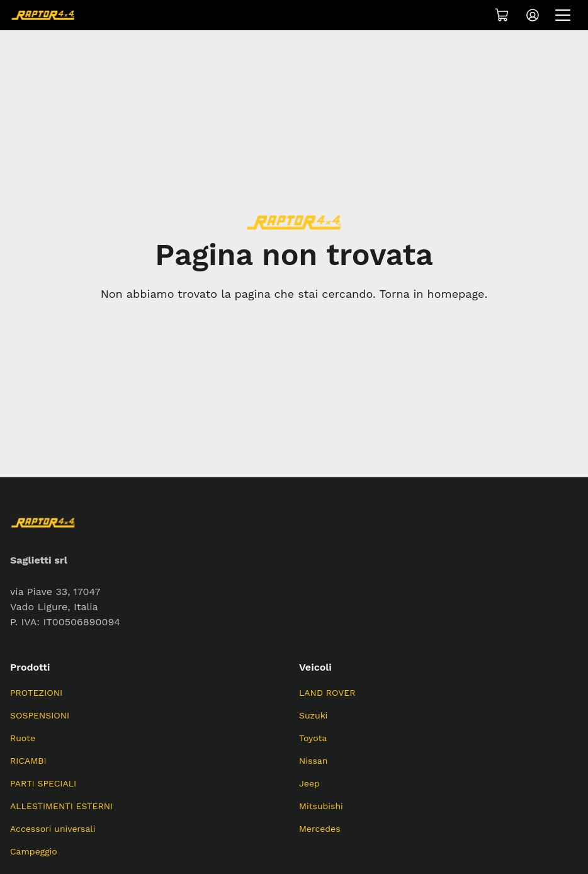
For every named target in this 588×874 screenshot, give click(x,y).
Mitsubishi (321, 806)
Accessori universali (53, 829)
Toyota (313, 738)
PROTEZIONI (36, 693)
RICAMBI (28, 761)
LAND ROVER (327, 693)
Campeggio (34, 851)
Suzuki (313, 715)
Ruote (23, 738)
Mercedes (320, 829)
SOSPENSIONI (40, 715)
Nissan (313, 761)
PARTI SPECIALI (43, 783)
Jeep (309, 783)
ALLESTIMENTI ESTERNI (61, 806)
